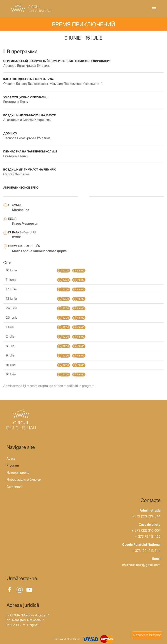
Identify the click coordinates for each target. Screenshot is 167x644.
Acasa (11, 458)
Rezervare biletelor (147, 635)
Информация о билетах (24, 479)
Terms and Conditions (67, 639)
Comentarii (14, 487)
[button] (154, 9)
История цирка (18, 473)
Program (13, 465)
